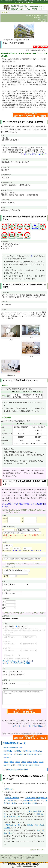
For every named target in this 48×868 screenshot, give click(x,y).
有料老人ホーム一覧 (13, 825)
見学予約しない (22, 626)
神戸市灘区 (18, 751)
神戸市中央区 (27, 751)
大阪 (15, 817)
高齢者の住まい (19, 858)
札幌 (38, 814)
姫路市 (31, 765)
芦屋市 (18, 762)
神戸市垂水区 (29, 754)
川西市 (35, 762)
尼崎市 (6, 762)
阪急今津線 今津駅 (30, 803)
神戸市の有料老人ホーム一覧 (13, 748)
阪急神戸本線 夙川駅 (31, 800)
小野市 (19, 765)
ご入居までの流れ (6, 858)
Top (2, 856)
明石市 (41, 762)
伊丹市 (24, 762)
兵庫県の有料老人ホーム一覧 (14, 743)
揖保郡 (37, 765)
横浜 (35, 811)
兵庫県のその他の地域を (13, 769)
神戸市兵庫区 (37, 751)
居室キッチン (9, 789)
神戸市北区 (38, 754)
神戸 (20, 817)
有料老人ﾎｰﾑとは (23, 856)
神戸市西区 (7, 758)
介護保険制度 (30, 858)
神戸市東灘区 (8, 751)
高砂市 (13, 765)
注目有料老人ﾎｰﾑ (10, 856)
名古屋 (9, 817)
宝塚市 (29, 762)
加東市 (25, 765)
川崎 (40, 811)
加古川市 (7, 765)
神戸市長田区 (8, 754)
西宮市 (12, 762)
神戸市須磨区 (18, 754)
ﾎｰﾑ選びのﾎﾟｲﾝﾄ (36, 856)
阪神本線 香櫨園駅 (12, 798)
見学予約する (8, 626)
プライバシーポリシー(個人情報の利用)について (30, 726)
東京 (30, 811)
